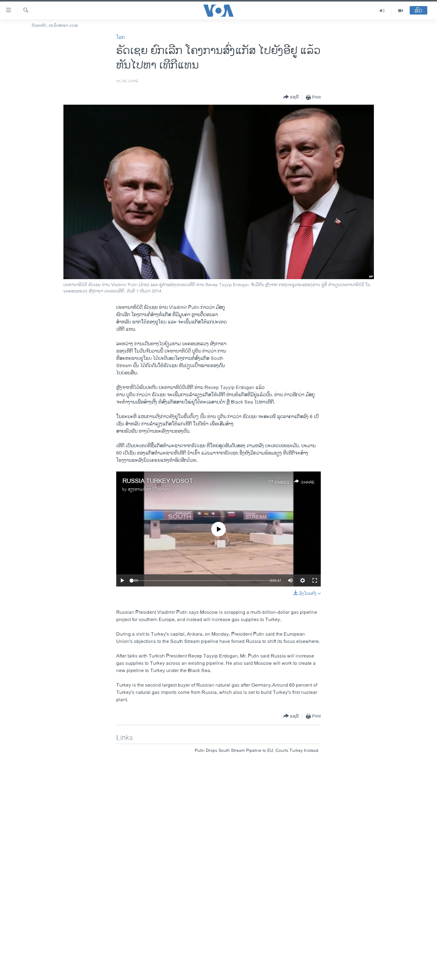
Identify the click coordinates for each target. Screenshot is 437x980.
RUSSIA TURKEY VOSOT (158, 481)
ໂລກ (120, 37)
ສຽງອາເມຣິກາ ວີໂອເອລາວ (150, 489)
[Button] (291, 97)
